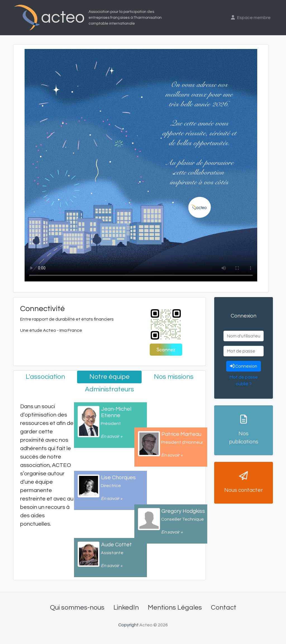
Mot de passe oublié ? (244, 380)
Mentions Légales (175, 607)
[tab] (45, 377)
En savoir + (112, 436)
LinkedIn (126, 607)
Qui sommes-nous (77, 607)
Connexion (244, 366)
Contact (224, 607)
